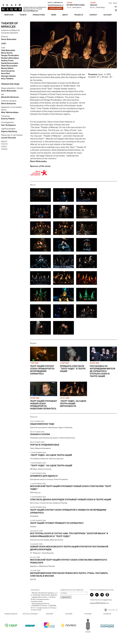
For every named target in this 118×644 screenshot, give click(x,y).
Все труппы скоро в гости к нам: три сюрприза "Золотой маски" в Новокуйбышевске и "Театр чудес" (69, 535)
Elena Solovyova (8, 103)
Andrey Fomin (7, 61)
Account (108, 15)
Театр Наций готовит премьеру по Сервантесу (57, 523)
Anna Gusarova (8, 71)
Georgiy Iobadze (8, 76)
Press (4, 149)
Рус (110, 3)
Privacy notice (112, 610)
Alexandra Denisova (10, 97)
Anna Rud (5, 73)
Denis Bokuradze (9, 39)
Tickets (23, 15)
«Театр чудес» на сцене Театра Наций (51, 455)
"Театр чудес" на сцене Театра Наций (51, 466)
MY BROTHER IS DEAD (76, 5)
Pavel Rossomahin (9, 66)
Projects (79, 15)
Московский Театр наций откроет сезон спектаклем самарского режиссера (69, 561)
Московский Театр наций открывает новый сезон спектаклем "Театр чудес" (71, 488)
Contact (93, 15)
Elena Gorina (7, 53)
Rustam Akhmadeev (10, 58)
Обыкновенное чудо (42, 424)
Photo (4, 144)
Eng (115, 3)
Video (4, 147)
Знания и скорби (40, 434)
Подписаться (66, 597)
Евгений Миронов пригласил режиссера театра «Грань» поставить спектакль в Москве (69, 575)
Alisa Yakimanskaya (10, 112)
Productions (39, 15)
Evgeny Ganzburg (9, 131)
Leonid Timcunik (8, 138)
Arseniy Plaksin (8, 119)
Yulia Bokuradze (8, 50)
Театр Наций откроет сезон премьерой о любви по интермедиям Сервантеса (68, 511)
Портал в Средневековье (45, 445)
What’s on (9, 15)
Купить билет (56, 8)
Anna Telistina (7, 79)
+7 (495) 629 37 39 (57, 3)
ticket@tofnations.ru (56, 5)
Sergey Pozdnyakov (10, 55)
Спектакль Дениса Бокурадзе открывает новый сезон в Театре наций (71, 500)
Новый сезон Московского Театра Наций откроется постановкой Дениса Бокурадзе (69, 548)
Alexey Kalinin (7, 68)
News (54, 15)
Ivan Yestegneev (8, 125)
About (65, 15)
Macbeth (94, 5)
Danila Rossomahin (10, 63)
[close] (117, 610)
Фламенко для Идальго (44, 476)
